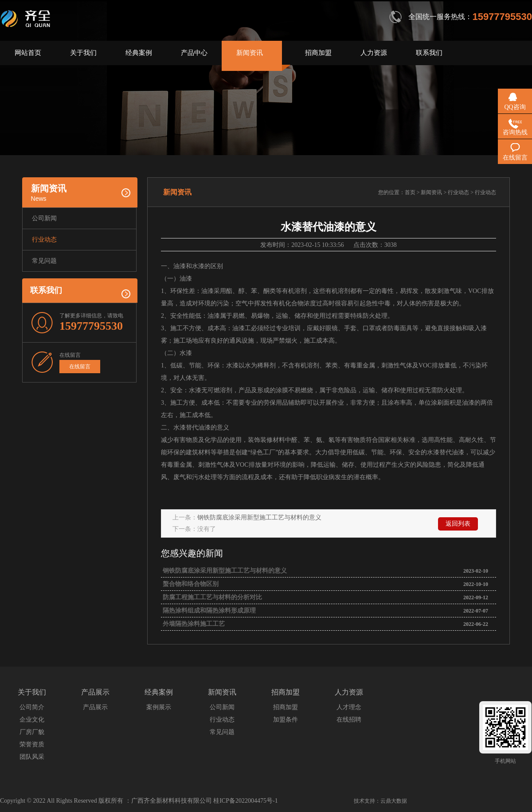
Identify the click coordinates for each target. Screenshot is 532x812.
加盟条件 (286, 720)
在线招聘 (349, 720)
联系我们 (429, 53)
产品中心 (194, 53)
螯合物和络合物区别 (190, 584)
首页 (410, 192)
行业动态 (44, 240)
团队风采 (32, 757)
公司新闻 (44, 218)
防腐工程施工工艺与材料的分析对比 (211, 597)
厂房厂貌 (32, 732)
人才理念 (349, 707)
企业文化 (32, 720)
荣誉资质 (32, 744)
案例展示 (159, 707)
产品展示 (95, 707)
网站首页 (28, 53)
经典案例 (139, 53)
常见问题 (44, 261)
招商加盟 (318, 53)
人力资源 (374, 53)
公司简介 (32, 707)
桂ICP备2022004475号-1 (245, 801)
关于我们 (83, 53)
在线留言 (80, 367)
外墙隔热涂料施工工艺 (193, 624)
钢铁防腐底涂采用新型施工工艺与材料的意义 (259, 517)
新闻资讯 (250, 53)
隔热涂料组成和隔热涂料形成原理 (208, 611)
